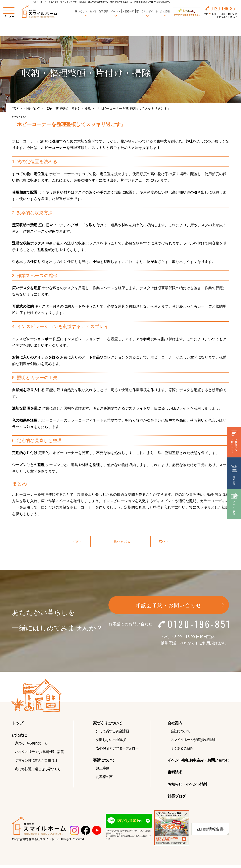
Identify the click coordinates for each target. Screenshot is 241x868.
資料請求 (175, 773)
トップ (17, 724)
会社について (180, 732)
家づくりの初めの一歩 (31, 744)
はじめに (19, 736)
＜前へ (77, 542)
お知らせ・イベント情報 (187, 785)
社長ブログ (32, 108)
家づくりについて (107, 724)
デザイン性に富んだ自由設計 (36, 761)
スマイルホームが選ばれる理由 (193, 740)
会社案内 (175, 724)
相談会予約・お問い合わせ (169, 606)
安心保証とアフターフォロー (117, 749)
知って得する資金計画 (112, 732)
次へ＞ (164, 542)
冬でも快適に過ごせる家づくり (38, 769)
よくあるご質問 (182, 749)
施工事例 (103, 12)
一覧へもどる (120, 542)
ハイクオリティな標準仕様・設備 (39, 752)
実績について (104, 761)
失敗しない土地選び (111, 740)
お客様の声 (128, 12)
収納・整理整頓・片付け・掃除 (68, 108)
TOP (15, 108)
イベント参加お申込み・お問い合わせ (198, 761)
